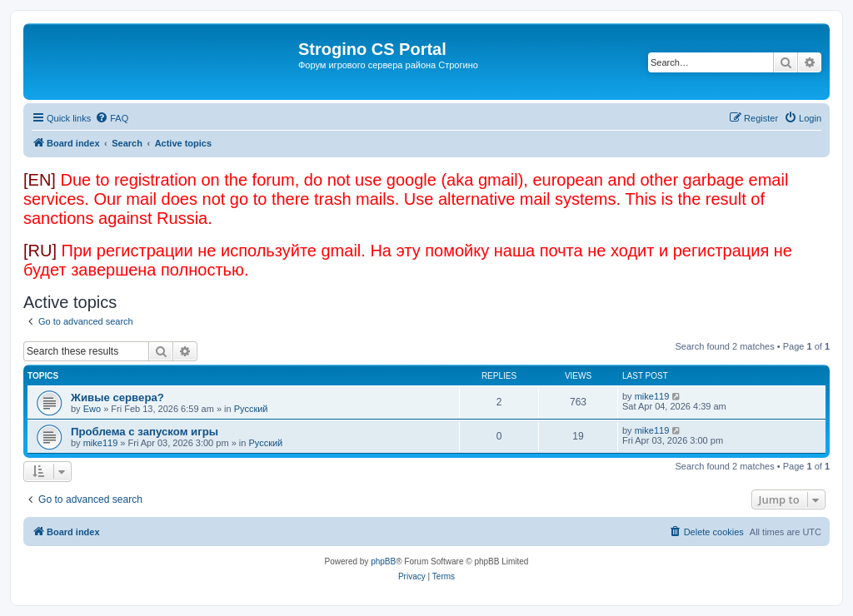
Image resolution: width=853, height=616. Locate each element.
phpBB (383, 561)
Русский (251, 409)
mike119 (652, 396)
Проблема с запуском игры (145, 432)
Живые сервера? (117, 397)
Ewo (92, 409)
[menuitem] (112, 118)
